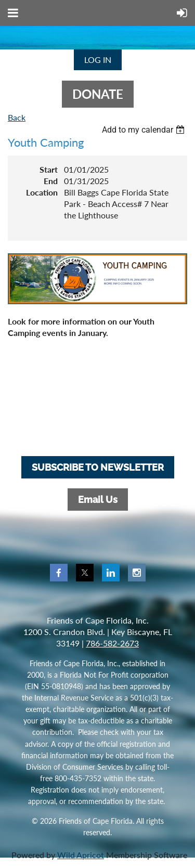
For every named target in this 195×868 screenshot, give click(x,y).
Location (42, 192)
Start (49, 169)
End (51, 181)
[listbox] (145, 130)
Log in (98, 60)
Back (17, 117)
